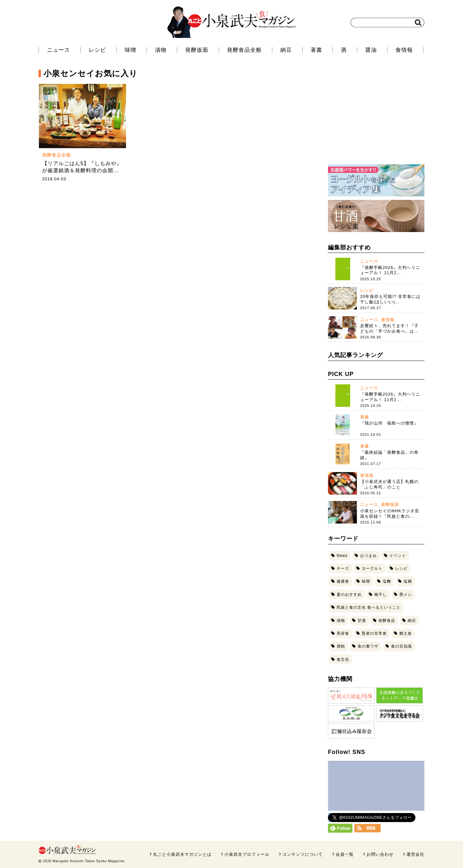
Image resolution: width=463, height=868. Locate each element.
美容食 (343, 633)
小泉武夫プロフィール (247, 854)
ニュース (59, 50)
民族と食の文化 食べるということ (369, 607)
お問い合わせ (380, 854)
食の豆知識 (401, 646)
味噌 (131, 50)
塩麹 (408, 581)
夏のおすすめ (349, 595)
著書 (316, 50)
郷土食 (406, 633)
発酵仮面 (197, 50)
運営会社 (415, 854)
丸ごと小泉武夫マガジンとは (182, 854)
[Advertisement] (376, 117)
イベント (398, 556)
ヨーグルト (372, 568)
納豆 (286, 50)
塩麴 (387, 581)
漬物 (161, 50)
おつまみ (368, 556)
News (342, 556)
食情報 (404, 50)
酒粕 (341, 646)
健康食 (343, 581)
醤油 (371, 50)
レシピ (97, 50)
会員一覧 (345, 854)
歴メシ (406, 595)
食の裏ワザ (368, 646)
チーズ (343, 568)
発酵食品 (387, 621)
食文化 (343, 659)
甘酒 (362, 621)
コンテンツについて (303, 854)
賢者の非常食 (374, 633)
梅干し (381, 595)
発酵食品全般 (244, 50)
